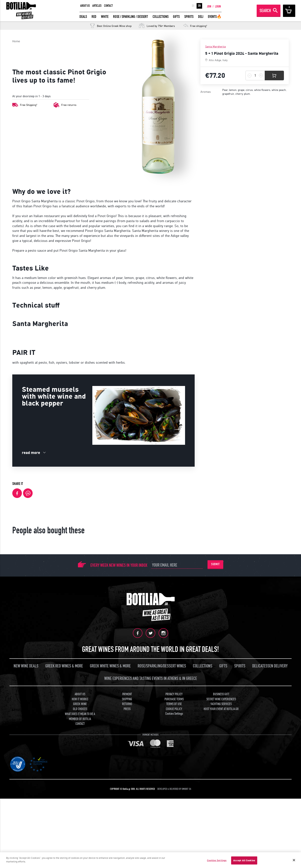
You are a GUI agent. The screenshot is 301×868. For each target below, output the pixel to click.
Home (16, 41)
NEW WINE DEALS (26, 775)
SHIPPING (127, 809)
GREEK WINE (80, 814)
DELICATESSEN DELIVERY (270, 775)
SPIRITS (189, 17)
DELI (201, 17)
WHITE (105, 17)
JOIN (209, 7)
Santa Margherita (215, 47)
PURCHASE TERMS (174, 809)
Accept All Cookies (244, 860)
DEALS (83, 17)
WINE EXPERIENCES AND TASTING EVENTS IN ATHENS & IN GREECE (151, 788)
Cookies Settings (174, 823)
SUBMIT (215, 674)
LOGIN (218, 7)
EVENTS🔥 (215, 17)
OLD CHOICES (80, 819)
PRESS (127, 819)
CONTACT (108, 6)
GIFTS (176, 17)
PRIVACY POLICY (174, 804)
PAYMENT (127, 804)
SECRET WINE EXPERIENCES (221, 809)
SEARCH (265, 11)
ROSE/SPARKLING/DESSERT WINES (162, 775)
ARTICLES (97, 6)
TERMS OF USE (174, 814)
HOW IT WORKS (80, 809)
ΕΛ (193, 6)
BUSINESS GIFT (221, 804)
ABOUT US (85, 6)
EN (199, 6)
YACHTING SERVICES (221, 814)
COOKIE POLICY (174, 819)
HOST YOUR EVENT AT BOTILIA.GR (221, 819)
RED (94, 17)
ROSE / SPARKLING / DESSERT (131, 17)
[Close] (294, 860)
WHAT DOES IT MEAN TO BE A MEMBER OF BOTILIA (80, 826)
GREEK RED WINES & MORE (64, 775)
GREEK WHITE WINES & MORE (110, 775)
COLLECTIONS (161, 17)
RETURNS (127, 814)
